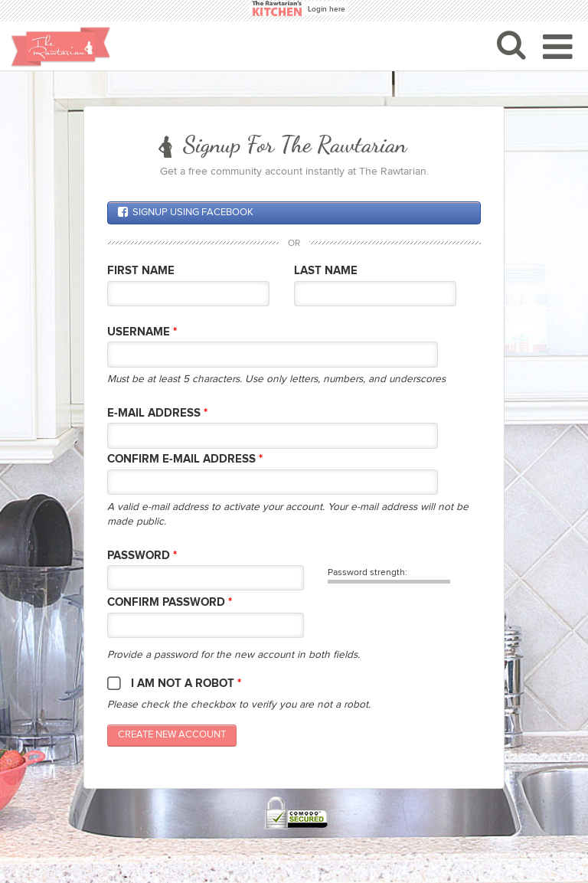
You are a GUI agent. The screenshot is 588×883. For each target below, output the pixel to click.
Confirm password (170, 602)
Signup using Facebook (186, 212)
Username (142, 332)
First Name (141, 271)
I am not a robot (186, 684)
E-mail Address (157, 413)
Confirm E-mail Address (185, 459)
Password (142, 556)
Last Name (326, 271)
